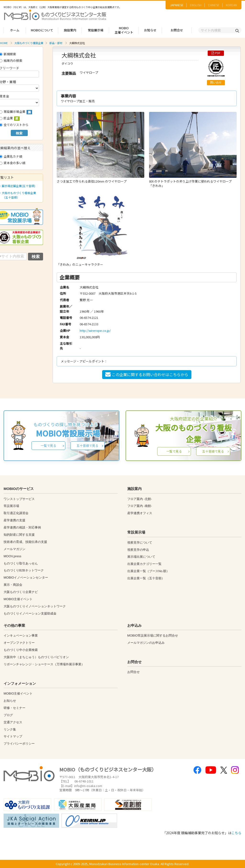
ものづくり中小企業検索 (21, 650)
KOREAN (231, 5)
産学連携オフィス (140, 513)
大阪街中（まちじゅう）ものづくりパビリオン (36, 657)
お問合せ (177, 30)
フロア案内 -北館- (140, 499)
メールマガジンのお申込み (146, 643)
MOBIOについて (42, 30)
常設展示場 (96, 30)
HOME (4, 43)
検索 (19, 133)
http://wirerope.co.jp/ (95, 331)
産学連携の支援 (14, 520)
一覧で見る (48, 445)
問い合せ (216, 82)
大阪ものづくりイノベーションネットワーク (35, 606)
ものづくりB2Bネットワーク (24, 570)
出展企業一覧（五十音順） (146, 578)
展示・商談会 (13, 585)
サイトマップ (13, 736)
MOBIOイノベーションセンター (26, 578)
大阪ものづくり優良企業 (29, 43)
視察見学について (140, 543)
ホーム (15, 30)
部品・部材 (56, 43)
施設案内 (70, 30)
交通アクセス (13, 722)
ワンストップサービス (19, 499)
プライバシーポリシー (19, 744)
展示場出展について (141, 557)
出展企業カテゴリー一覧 (144, 564)
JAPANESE (177, 5)
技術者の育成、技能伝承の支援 (25, 542)
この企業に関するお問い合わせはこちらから (147, 374)
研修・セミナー (14, 708)
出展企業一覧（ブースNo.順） (148, 571)
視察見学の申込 (138, 550)
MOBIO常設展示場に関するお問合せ (153, 635)
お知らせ (150, 30)
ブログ (8, 715)
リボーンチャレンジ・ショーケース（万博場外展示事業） (44, 664)
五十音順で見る (87, 445)
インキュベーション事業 (21, 635)
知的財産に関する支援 (19, 535)
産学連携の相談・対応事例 (22, 527)
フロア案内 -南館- (140, 506)
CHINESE (214, 5)
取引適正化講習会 (16, 513)
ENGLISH (196, 5)
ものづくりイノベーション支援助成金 (30, 613)
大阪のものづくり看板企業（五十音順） (18, 195)
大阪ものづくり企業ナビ (21, 592)
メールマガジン (14, 549)
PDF (216, 53)
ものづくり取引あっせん (21, 563)
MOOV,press (12, 556)
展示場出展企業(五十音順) (17, 186)
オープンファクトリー (19, 643)
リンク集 (10, 729)
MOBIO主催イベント (124, 30)
